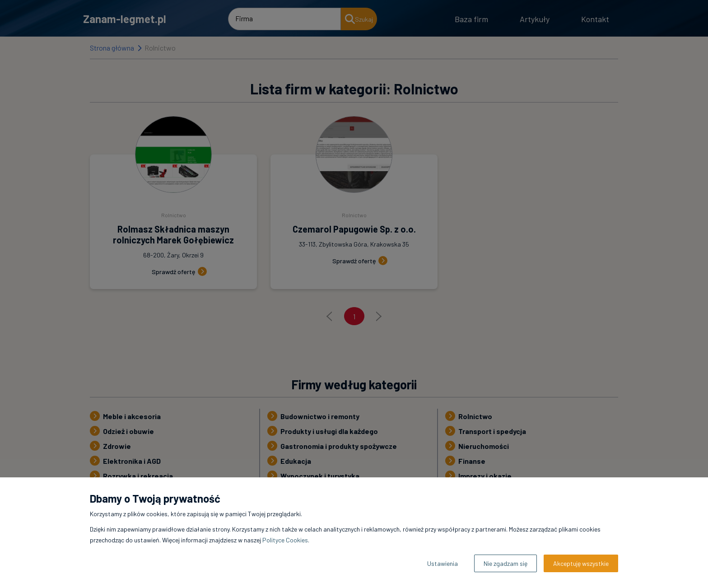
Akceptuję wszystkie (581, 563)
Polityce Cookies (285, 540)
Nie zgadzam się (505, 563)
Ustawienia (442, 563)
